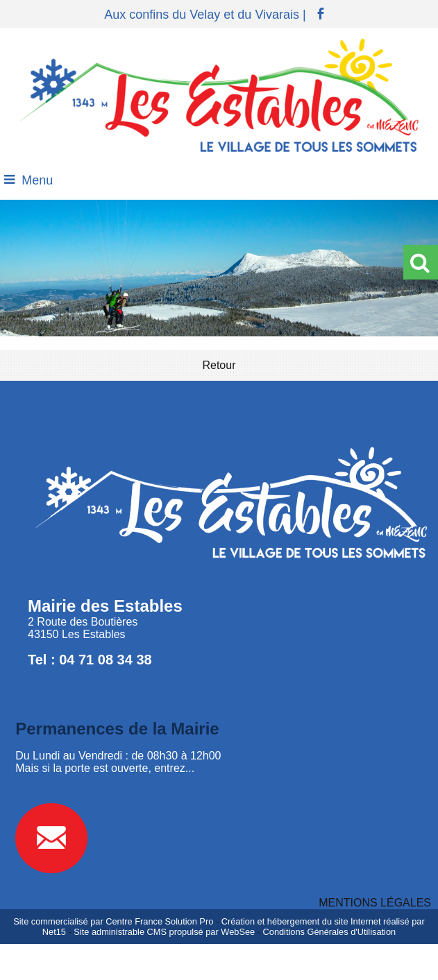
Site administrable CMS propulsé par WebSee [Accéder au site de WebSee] (164, 932)
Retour (219, 365)
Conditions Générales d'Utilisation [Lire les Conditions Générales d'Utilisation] (330, 932)
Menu (37, 180)
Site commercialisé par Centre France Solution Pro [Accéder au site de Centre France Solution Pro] (113, 921)
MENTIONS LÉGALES (375, 903)
